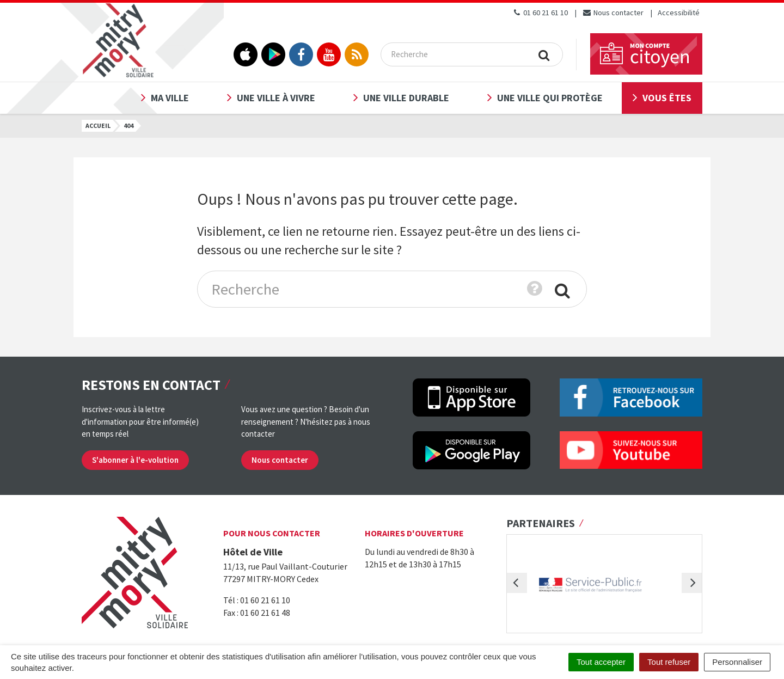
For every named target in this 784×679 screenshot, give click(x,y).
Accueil (98, 126)
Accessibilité (679, 13)
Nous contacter (613, 13)
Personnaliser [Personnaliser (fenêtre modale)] (737, 662)
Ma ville (170, 98)
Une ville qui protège (550, 98)
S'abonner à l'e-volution (135, 460)
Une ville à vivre (276, 98)
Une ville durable (406, 98)
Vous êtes (667, 98)
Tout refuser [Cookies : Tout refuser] (669, 662)
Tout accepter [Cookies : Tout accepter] (601, 662)
